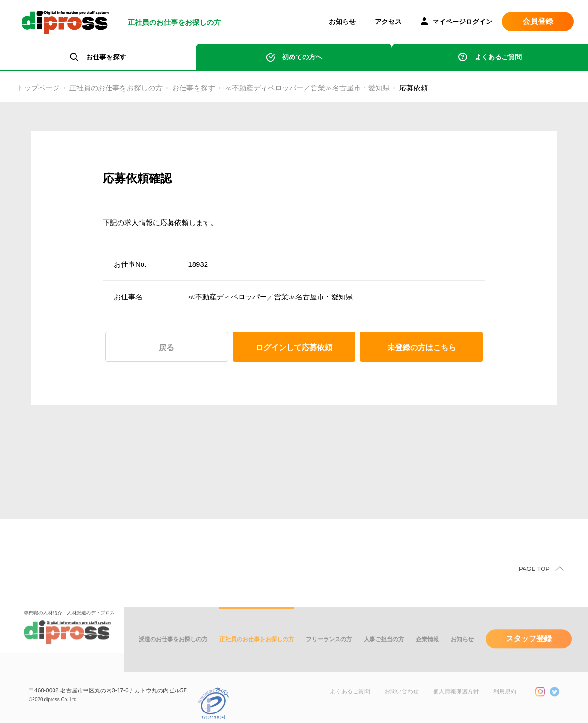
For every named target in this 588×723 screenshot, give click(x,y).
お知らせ (342, 22)
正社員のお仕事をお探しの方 (116, 88)
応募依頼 (414, 88)
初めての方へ (302, 57)
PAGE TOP (534, 580)
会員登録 (538, 21)
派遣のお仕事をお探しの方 (173, 651)
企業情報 (427, 651)
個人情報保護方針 (456, 703)
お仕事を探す (194, 88)
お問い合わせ (402, 703)
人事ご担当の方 (384, 651)
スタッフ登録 (529, 650)
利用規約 (505, 703)
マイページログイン (457, 22)
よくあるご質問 (498, 57)
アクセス (388, 22)
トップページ (38, 88)
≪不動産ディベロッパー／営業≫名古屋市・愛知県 (307, 88)
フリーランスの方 (329, 651)
